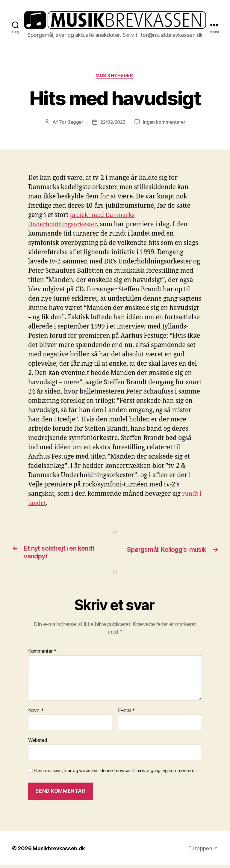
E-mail (127, 713)
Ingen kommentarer (165, 123)
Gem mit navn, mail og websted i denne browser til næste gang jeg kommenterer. (115, 773)
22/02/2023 (113, 123)
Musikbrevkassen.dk (59, 851)
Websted (38, 743)
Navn (36, 713)
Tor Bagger (70, 123)
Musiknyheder (115, 76)
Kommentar (42, 654)
